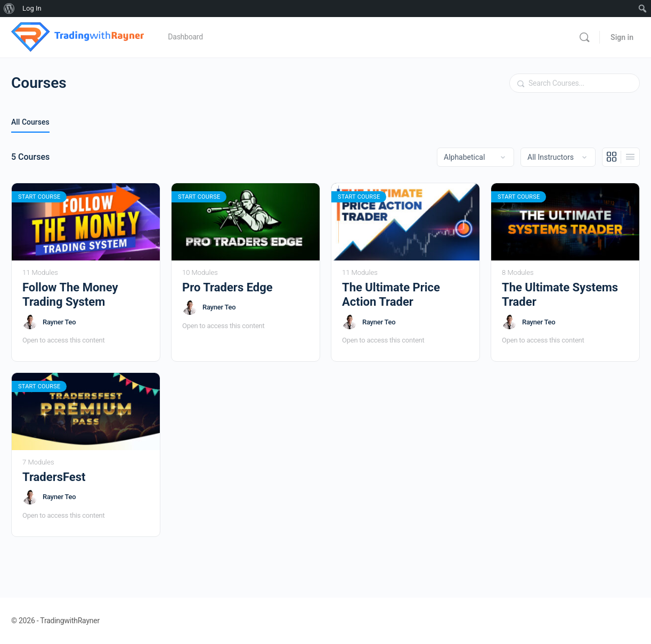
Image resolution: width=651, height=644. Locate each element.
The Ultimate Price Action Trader (391, 295)
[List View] (630, 157)
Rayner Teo (59, 322)
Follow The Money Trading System (70, 295)
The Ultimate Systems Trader (560, 295)
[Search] (584, 37)
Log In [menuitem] (32, 8)
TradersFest (54, 477)
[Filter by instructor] (558, 157)
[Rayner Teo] (30, 322)
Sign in (622, 37)
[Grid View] (612, 157)
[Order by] (475, 157)
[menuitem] (9, 9)
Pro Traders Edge (227, 287)
